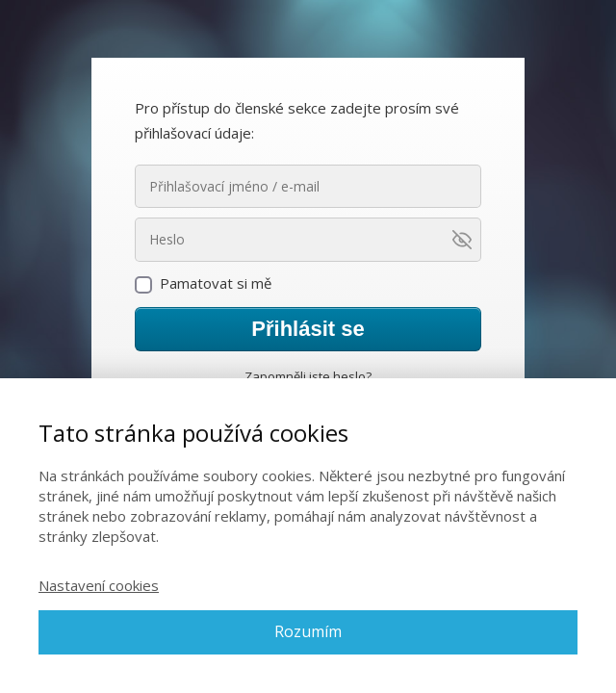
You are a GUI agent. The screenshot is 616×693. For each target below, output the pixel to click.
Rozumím (308, 631)
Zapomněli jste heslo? (308, 376)
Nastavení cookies (99, 585)
